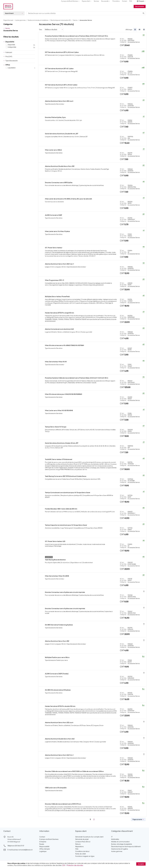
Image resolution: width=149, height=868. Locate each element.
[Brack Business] (8, 6)
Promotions (116, 1)
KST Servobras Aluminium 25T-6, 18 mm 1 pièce (61, 85)
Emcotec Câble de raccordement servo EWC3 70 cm (63, 804)
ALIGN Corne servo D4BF (54, 215)
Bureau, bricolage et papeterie (122, 844)
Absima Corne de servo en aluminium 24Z (59, 329)
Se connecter (140, 6)
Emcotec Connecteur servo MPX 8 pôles (59, 183)
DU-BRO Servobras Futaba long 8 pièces (59, 625)
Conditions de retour (82, 851)
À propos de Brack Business (49, 839)
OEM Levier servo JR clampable (56, 788)
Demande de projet (82, 839)
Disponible (10, 45)
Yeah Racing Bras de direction (55, 560)
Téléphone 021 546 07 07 (16, 846)
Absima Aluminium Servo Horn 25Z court (59, 101)
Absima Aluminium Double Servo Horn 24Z (60, 739)
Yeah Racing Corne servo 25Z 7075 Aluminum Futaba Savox (66, 476)
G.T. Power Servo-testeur (54, 248)
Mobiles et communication (120, 842)
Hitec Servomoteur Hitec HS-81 (56, 362)
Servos (75, 20)
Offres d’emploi (45, 849)
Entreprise (43, 842)
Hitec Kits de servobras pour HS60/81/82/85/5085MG (63, 394)
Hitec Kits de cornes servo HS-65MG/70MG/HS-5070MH (65, 345)
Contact (124, 1)
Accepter (141, 864)
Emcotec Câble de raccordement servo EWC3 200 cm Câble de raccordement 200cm (74, 771)
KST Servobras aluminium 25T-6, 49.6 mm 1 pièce (62, 52)
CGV (64, 865)
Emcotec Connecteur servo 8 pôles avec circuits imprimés (65, 609)
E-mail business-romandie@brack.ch (20, 850)
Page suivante (138, 819)
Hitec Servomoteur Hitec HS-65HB (57, 576)
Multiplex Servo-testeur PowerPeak (57, 297)
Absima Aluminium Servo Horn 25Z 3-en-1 (59, 264)
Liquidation (11, 68)
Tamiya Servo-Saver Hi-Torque (56, 427)
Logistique (43, 851)
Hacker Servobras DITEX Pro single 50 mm (59, 313)
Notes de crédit (81, 854)
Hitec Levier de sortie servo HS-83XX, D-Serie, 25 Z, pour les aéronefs (68, 199)
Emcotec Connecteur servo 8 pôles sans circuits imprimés (65, 592)
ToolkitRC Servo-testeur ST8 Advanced (59, 459)
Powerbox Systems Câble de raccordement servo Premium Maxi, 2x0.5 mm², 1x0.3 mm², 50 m (77, 378)
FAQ (131, 1)
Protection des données (75, 865)
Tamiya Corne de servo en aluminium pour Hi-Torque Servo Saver (68, 493)
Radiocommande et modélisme (38, 20)
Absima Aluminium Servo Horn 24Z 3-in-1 (59, 755)
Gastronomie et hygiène (120, 849)
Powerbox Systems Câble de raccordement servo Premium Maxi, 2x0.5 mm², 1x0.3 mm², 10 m (76, 36)
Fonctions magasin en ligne (85, 856)
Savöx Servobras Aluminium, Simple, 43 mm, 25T (62, 443)
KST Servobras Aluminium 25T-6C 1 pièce (59, 69)
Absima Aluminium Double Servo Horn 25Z (60, 166)
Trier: (41, 30)
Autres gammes (20, 20)
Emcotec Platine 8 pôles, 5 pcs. (56, 117)
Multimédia (115, 839)
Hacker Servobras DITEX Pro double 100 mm (60, 706)
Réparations (79, 847)
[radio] (135, 30)
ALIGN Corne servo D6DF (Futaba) (57, 674)
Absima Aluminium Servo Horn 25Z (57, 641)
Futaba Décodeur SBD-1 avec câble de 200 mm (61, 509)
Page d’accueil (8, 20)
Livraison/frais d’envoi (83, 842)
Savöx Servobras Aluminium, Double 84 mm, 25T (62, 134)
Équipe (42, 844)
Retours (78, 844)
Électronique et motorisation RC (61, 20)
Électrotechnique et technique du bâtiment (126, 847)
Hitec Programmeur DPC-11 (55, 280)
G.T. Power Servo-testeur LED (55, 541)
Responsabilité (44, 847)
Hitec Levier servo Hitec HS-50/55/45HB (59, 411)
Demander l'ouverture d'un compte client (89, 837)
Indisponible (11, 47)
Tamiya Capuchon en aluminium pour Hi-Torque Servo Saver (66, 525)
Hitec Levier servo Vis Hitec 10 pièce (57, 231)
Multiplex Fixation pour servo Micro (57, 657)
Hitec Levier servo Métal (53, 150)
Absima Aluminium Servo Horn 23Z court (59, 723)
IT (112, 837)
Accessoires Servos (86, 20)
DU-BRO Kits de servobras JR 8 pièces (58, 690)
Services (96, 1)
